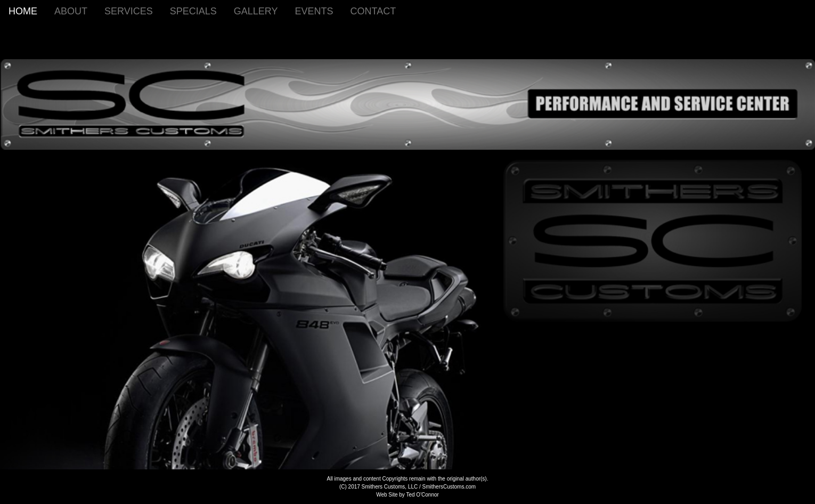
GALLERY (256, 11)
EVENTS (314, 11)
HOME (23, 11)
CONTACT (373, 11)
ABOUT (71, 11)
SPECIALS (193, 11)
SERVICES (129, 11)
